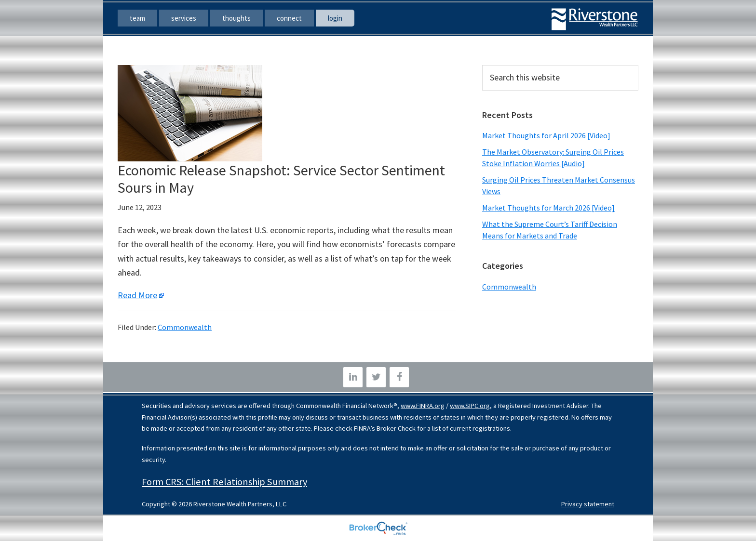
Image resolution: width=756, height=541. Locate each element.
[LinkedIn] (353, 377)
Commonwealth (185, 327)
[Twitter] (376, 377)
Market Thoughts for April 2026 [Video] (546, 135)
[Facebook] (399, 377)
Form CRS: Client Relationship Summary (224, 482)
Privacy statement (588, 504)
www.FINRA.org (423, 406)
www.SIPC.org (470, 406)
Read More (137, 295)
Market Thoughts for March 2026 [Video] (548, 208)
